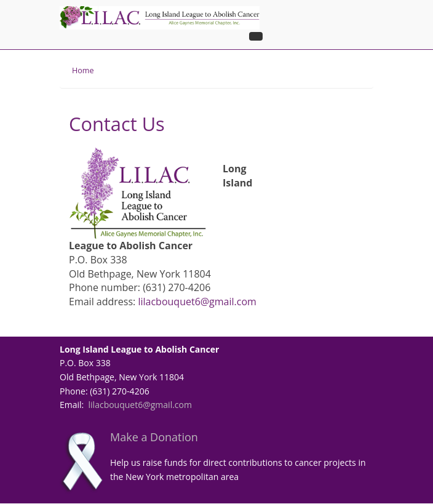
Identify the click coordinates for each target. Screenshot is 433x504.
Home (83, 70)
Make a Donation (154, 437)
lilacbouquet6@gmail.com (197, 302)
